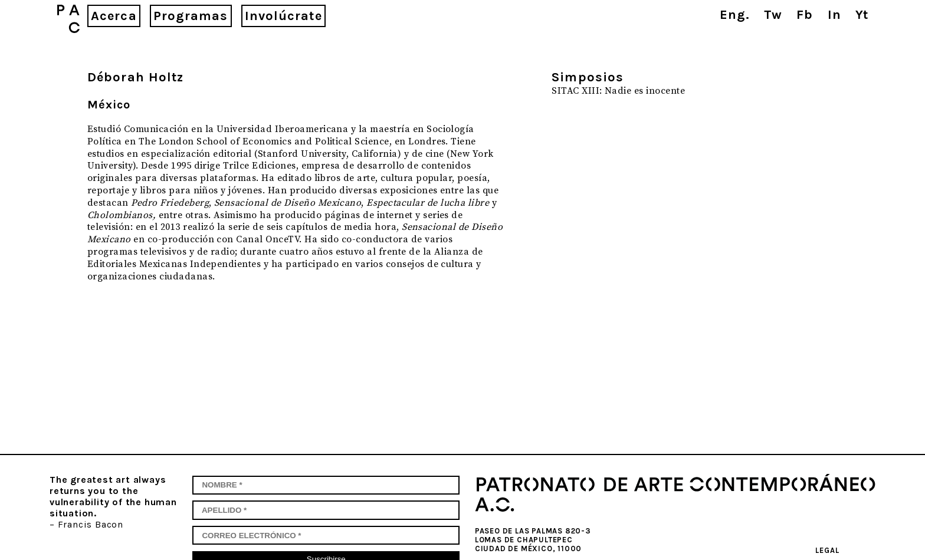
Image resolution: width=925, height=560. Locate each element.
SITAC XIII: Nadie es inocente (618, 91)
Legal (827, 550)
